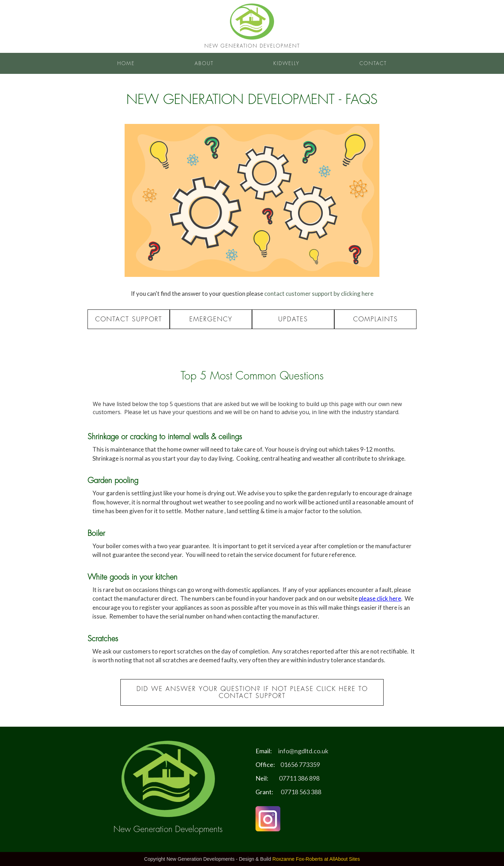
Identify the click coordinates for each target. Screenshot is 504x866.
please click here (380, 598)
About (204, 63)
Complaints (376, 319)
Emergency (211, 319)
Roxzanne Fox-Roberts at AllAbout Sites (316, 859)
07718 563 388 (301, 792)
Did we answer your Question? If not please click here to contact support (252, 692)
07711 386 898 (299, 778)
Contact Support (129, 319)
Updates (293, 319)
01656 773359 (300, 764)
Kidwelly (286, 63)
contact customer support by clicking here (319, 294)
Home (126, 63)
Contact (373, 63)
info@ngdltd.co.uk (303, 751)
